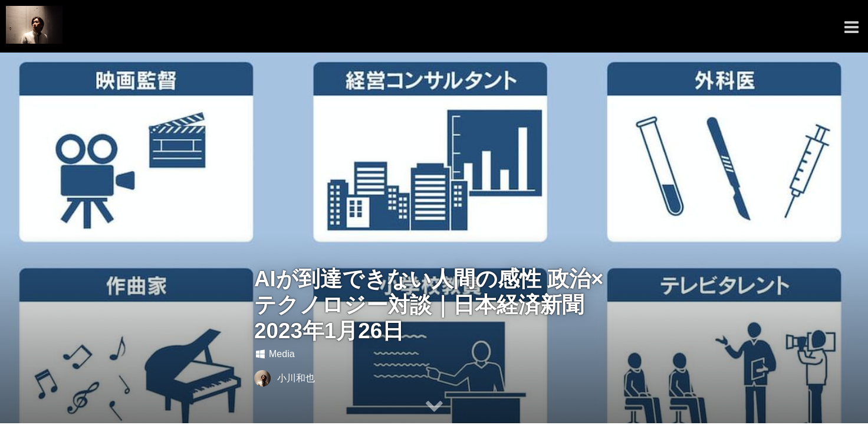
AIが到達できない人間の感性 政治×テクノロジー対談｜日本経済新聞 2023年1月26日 (429, 305)
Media (274, 354)
